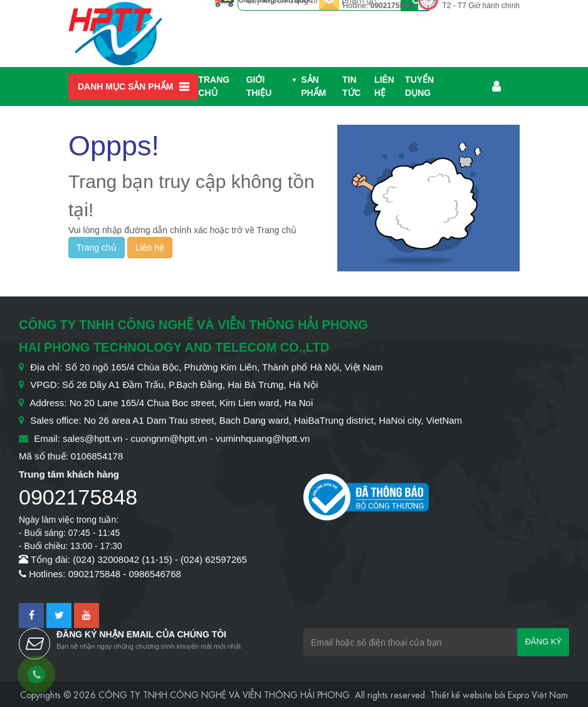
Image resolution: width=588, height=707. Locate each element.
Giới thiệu (259, 86)
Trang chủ (214, 86)
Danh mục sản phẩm (125, 86)
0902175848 (391, 6)
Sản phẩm (313, 86)
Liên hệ (384, 86)
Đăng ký (543, 642)
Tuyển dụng (419, 86)
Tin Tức (352, 86)
